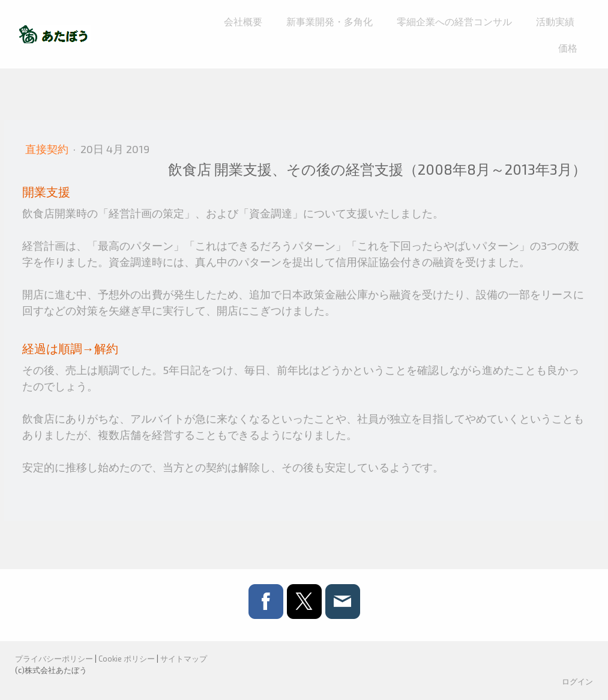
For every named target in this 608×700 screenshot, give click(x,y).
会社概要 (243, 21)
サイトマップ (184, 659)
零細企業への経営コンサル (454, 21)
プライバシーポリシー (54, 659)
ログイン (577, 681)
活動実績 (555, 21)
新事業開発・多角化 (330, 21)
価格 (568, 48)
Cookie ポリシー (127, 659)
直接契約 (48, 149)
